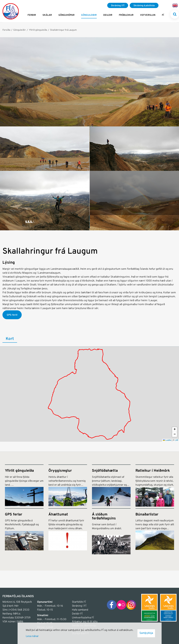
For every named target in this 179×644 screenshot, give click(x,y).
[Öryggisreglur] (68, 486)
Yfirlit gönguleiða (38, 30)
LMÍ (177, 440)
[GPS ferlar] (24, 531)
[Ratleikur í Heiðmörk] (155, 486)
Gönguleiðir (20, 30)
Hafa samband (80, 610)
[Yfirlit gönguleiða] (24, 486)
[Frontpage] (11, 11)
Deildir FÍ (77, 614)
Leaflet (167, 440)
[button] (175, 430)
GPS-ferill (12, 315)
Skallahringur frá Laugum (63, 30)
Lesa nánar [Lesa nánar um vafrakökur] (32, 636)
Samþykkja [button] (146, 633)
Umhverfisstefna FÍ (83, 618)
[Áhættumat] (68, 531)
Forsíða (6, 30)
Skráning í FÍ (79, 606)
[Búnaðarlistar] (155, 531)
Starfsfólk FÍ (79, 602)
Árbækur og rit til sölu (85, 622)
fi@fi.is (17, 614)
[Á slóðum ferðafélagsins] (111, 531)
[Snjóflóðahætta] (111, 486)
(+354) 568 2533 (19, 610)
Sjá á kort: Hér (11, 606)
